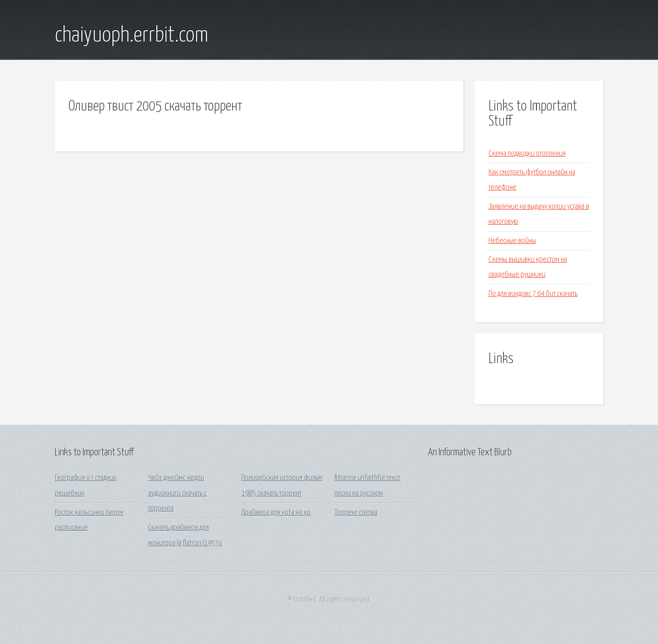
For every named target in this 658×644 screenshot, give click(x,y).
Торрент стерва (356, 513)
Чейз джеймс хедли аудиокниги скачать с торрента (177, 493)
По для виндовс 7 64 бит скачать (533, 294)
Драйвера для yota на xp (276, 513)
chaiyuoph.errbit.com (132, 36)
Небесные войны (512, 241)
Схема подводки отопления (527, 154)
